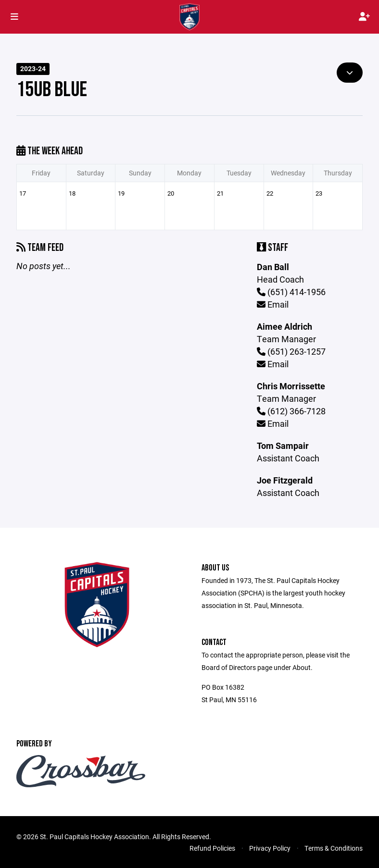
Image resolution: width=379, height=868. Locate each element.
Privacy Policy (270, 848)
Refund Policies (212, 848)
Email (273, 304)
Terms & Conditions (334, 848)
